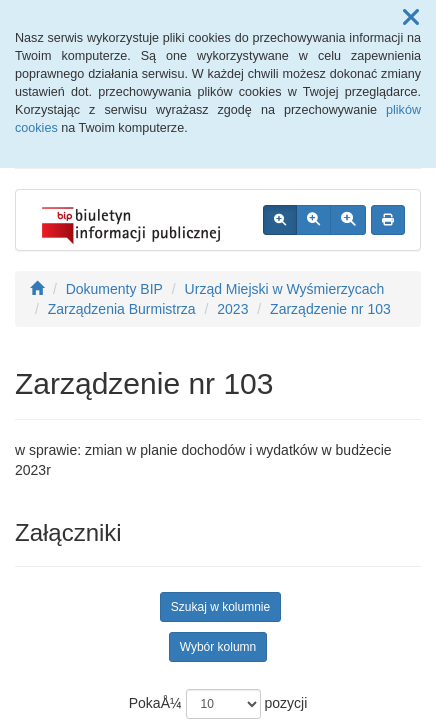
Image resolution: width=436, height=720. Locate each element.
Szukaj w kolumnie (220, 607)
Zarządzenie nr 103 (330, 309)
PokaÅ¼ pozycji (218, 704)
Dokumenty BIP (114, 289)
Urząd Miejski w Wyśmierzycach (285, 289)
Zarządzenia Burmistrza (122, 309)
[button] (411, 18)
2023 (232, 309)
